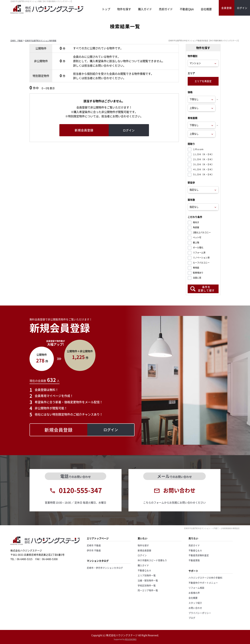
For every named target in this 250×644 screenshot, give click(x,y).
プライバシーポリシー (200, 613)
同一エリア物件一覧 (148, 590)
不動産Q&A (187, 9)
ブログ (192, 618)
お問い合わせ (195, 608)
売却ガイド (166, 9)
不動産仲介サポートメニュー (203, 583)
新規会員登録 (144, 550)
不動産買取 (194, 560)
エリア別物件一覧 (147, 575)
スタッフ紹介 (195, 603)
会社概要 (206, 9)
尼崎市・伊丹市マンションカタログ (105, 568)
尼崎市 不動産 (16, 41)
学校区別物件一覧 (147, 585)
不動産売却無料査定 (199, 555)
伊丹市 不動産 (94, 550)
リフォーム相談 (196, 588)
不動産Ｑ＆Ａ (144, 570)
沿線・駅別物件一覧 (148, 580)
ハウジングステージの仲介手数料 (205, 578)
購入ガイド (145, 9)
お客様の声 (194, 593)
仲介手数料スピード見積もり (152, 560)
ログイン (142, 555)
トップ (106, 9)
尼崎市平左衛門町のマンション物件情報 (41, 41)
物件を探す (124, 9)
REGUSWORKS (131, 639)
